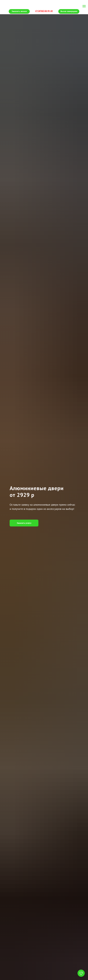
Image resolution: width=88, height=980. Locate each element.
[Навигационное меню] (84, 6)
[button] (24, 523)
